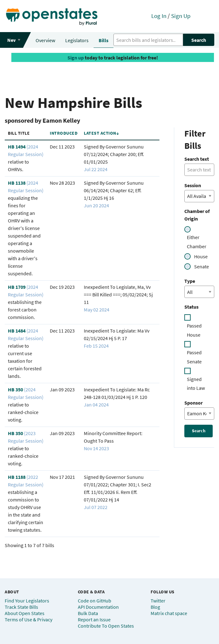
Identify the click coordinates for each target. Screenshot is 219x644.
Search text (197, 159)
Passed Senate (194, 357)
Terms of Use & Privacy (29, 619)
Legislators (77, 40)
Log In (159, 16)
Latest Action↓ (101, 133)
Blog (155, 607)
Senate (202, 266)
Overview (45, 40)
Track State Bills (21, 607)
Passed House (194, 330)
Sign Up (181, 16)
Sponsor (193, 403)
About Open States (25, 613)
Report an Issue (94, 619)
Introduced (64, 133)
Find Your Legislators (27, 601)
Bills (104, 40)
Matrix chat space (169, 613)
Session (193, 185)
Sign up (76, 58)
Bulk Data (88, 613)
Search (199, 40)
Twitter (158, 601)
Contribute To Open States (106, 626)
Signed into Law (196, 384)
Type (190, 281)
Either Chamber (197, 242)
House (201, 256)
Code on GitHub (95, 601)
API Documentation (98, 607)
